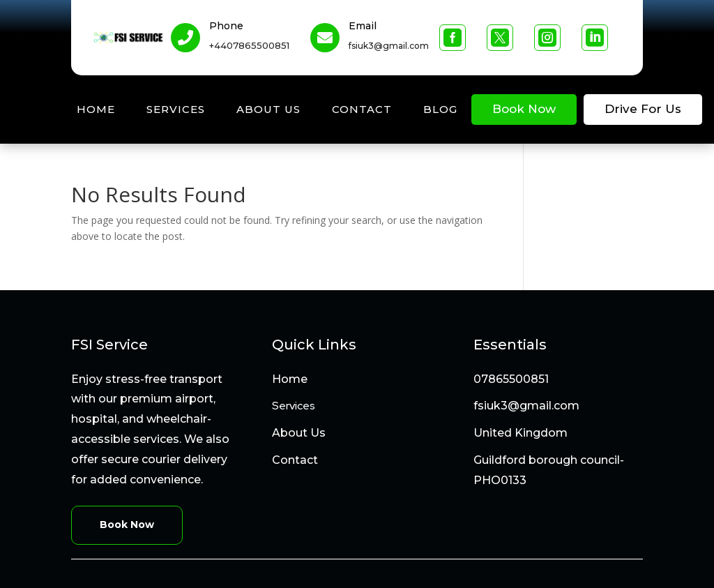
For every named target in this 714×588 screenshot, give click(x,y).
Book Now (524, 109)
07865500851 (511, 379)
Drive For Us (643, 109)
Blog (440, 109)
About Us (268, 109)
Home (96, 109)
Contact (362, 109)
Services (176, 109)
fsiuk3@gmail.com (526, 406)
